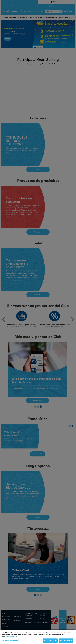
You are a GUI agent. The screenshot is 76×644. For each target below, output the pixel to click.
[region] (38, 637)
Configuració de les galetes (10, 640)
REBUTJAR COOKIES (66, 641)
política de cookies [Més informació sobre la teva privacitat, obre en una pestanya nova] (11, 637)
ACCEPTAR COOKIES (50, 641)
